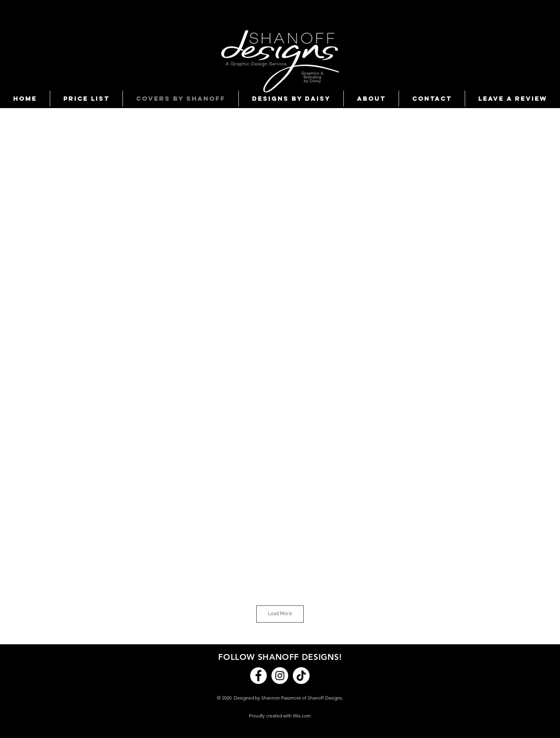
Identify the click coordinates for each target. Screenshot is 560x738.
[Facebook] (258, 676)
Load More (280, 614)
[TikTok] (301, 676)
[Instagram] (280, 676)
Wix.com (302, 716)
